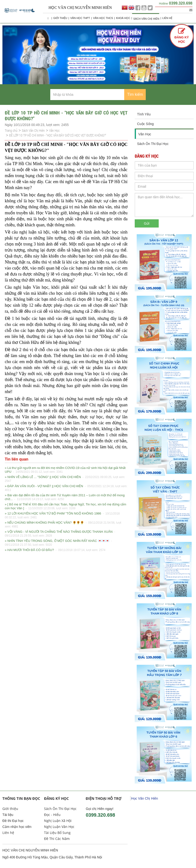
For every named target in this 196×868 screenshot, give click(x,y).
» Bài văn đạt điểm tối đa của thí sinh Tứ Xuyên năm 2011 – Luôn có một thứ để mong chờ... (65, 497)
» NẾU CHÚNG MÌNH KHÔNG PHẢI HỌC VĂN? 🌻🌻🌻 (63, 525)
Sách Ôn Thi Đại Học (153, 144)
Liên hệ (167, 18)
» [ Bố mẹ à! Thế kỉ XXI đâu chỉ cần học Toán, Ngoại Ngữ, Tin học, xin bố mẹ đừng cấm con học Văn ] (65, 507)
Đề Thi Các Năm (57, 839)
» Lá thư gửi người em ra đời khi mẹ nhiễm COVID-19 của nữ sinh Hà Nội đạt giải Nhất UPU (65, 470)
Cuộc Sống (146, 124)
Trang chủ (11, 130)
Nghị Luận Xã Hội (58, 821)
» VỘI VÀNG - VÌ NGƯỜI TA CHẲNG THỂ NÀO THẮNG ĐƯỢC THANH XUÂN (60, 534)
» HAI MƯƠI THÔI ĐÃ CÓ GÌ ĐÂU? (55, 550)
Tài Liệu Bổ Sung (57, 833)
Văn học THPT (80, 18)
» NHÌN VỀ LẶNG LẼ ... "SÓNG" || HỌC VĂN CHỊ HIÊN (65, 479)
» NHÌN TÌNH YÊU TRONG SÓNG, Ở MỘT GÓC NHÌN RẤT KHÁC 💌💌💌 (59, 543)
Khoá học (123, 18)
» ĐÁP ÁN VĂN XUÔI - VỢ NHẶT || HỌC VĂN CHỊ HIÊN (66, 488)
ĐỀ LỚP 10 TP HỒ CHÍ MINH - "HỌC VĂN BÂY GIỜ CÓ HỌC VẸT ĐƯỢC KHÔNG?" (58, 135)
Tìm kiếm (135, 94)
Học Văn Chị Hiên (145, 798)
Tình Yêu (144, 114)
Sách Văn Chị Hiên (146, 19)
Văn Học (54, 130)
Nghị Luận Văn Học (59, 827)
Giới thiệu (60, 18)
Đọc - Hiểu (52, 815)
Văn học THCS (103, 18)
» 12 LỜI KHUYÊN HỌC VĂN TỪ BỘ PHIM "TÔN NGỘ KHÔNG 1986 (62, 515)
